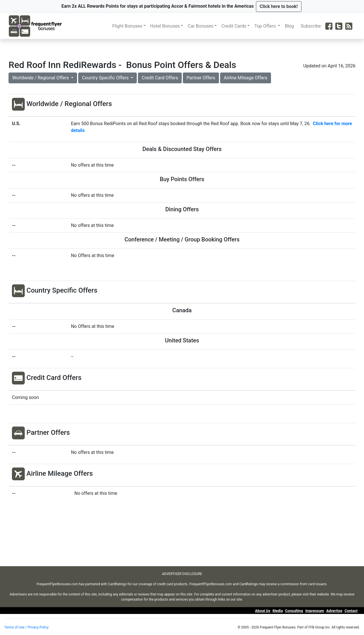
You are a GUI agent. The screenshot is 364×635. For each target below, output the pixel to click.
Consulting (294, 611)
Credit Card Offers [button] (160, 78)
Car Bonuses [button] (200, 26)
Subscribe (312, 26)
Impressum (315, 611)
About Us (263, 611)
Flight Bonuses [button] (127, 26)
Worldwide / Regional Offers (41, 78)
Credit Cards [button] (234, 26)
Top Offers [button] (265, 26)
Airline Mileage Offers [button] (246, 78)
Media (278, 611)
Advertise (334, 611)
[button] (279, 7)
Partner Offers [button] (201, 78)
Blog (290, 26)
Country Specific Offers (106, 78)
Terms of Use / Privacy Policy (26, 627)
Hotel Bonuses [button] (165, 26)
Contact (351, 611)
